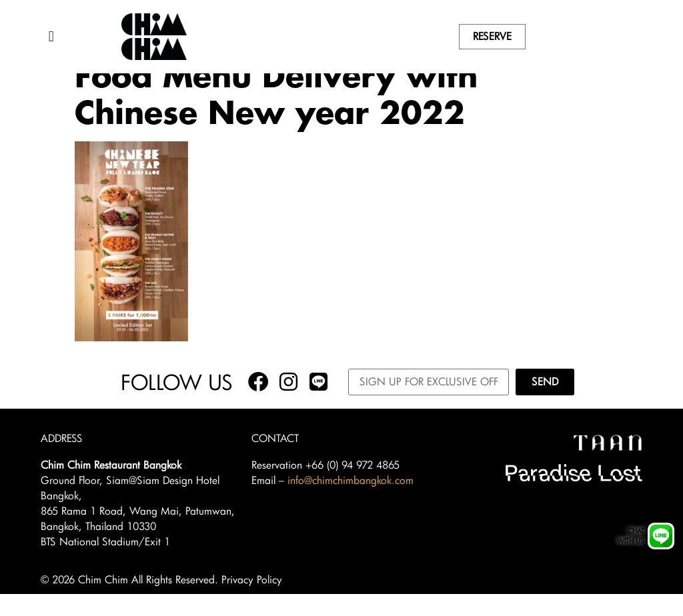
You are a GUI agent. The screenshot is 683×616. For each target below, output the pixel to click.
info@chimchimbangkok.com (351, 501)
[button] (51, 37)
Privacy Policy (252, 601)
